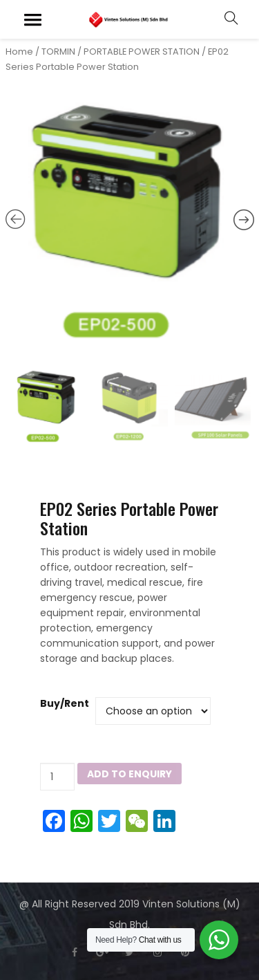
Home (19, 52)
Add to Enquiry (129, 774)
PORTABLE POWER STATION (142, 52)
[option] (130, 222)
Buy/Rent (65, 704)
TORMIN (58, 52)
